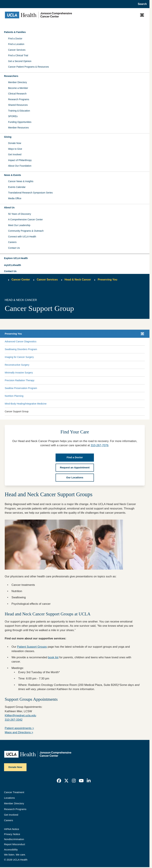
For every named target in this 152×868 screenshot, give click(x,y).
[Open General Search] (141, 4)
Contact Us (14, 248)
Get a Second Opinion (20, 61)
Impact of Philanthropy (20, 160)
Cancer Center (21, 280)
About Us (9, 207)
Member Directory (17, 82)
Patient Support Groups (32, 647)
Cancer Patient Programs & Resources (28, 67)
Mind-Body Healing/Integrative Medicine (26, 404)
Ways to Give (15, 149)
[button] (75, 258)
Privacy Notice (12, 834)
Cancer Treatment (14, 792)
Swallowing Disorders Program (21, 349)
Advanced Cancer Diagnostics (21, 341)
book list (53, 657)
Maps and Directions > (19, 732)
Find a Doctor (15, 39)
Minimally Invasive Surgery (19, 373)
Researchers (11, 76)
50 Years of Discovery (20, 214)
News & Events (12, 175)
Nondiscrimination (14, 839)
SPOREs (13, 116)
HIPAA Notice (12, 829)
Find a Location (16, 44)
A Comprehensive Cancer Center (25, 219)
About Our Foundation (20, 166)
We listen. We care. (15, 855)
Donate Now (15, 143)
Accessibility (11, 850)
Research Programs (19, 99)
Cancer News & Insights (21, 181)
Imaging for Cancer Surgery (19, 357)
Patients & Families (15, 32)
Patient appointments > (19, 728)
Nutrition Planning (14, 396)
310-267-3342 (14, 720)
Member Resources (18, 128)
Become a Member (18, 88)
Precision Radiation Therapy (20, 380)
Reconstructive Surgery (17, 365)
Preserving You (107, 280)
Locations (9, 798)
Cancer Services (17, 50)
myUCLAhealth (12, 265)
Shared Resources (18, 105)
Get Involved (15, 154)
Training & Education (19, 111)
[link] (59, 781)
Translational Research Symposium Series (30, 193)
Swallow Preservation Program (21, 388)
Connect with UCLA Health (22, 237)
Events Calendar (17, 187)
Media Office (15, 198)
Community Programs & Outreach (26, 231)
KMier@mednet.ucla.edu (20, 716)
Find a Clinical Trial (18, 55)
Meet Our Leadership (19, 225)
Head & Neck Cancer (78, 280)
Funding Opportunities (20, 122)
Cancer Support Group (17, 411)
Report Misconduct (15, 844)
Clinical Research (17, 94)
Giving (8, 137)
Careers (12, 242)
